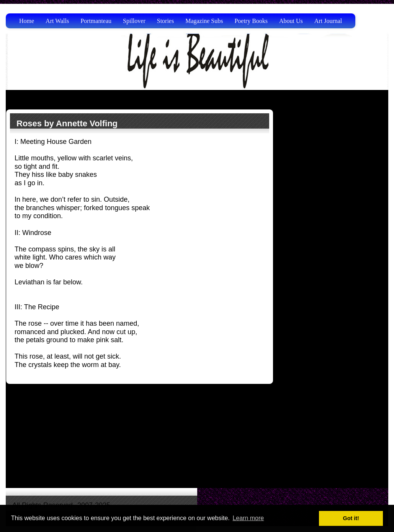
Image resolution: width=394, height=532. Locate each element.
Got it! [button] (351, 518)
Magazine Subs (204, 21)
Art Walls (57, 21)
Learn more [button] (248, 518)
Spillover (134, 21)
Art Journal (328, 21)
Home (27, 21)
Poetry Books (251, 21)
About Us (291, 21)
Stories (165, 21)
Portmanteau (96, 21)
